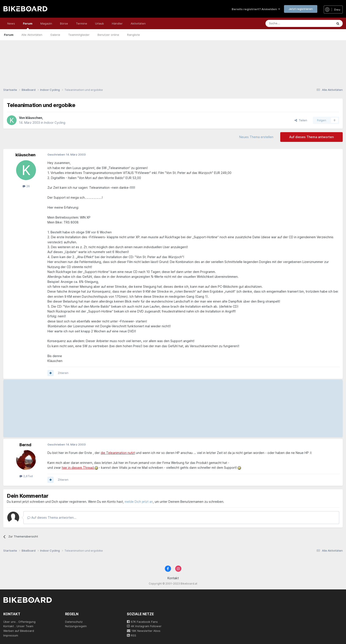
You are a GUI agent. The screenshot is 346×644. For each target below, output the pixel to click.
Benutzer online (108, 35)
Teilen (301, 120)
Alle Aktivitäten (32, 35)
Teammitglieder (79, 35)
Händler (117, 23)
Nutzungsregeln (76, 626)
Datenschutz (74, 622)
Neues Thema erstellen (256, 137)
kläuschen (34, 118)
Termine (82, 23)
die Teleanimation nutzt (118, 453)
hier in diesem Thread (78, 468)
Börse (64, 23)
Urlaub (100, 23)
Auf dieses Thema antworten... (52, 517)
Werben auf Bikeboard (19, 631)
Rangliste (134, 35)
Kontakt (173, 578)
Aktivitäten (138, 23)
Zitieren (63, 373)
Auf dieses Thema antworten (311, 137)
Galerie (55, 35)
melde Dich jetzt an (139, 502)
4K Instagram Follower (144, 626)
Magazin (46, 23)
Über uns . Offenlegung (19, 622)
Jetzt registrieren (301, 9)
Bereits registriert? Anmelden (256, 9)
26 (26, 186)
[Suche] (289, 23)
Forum (28, 25)
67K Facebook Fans (142, 622)
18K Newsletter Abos (144, 631)
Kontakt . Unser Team (18, 626)
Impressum (11, 635)
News (11, 23)
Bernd (25, 445)
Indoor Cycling (55, 123)
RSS (132, 635)
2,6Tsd (26, 476)
